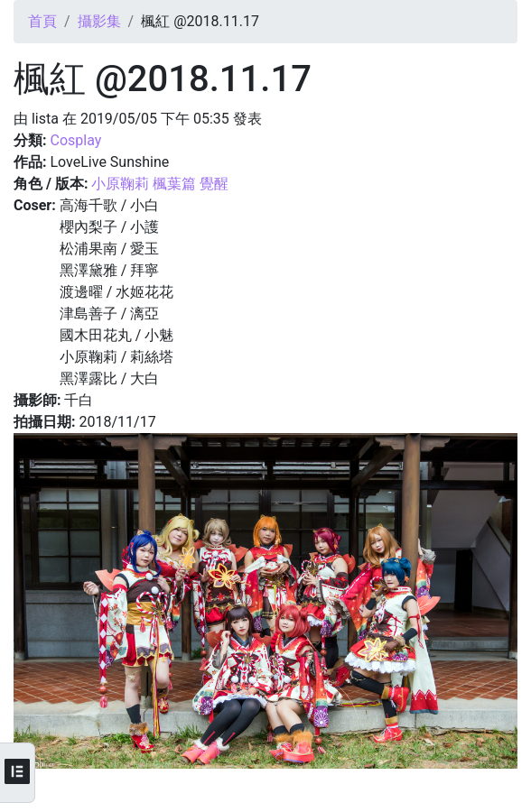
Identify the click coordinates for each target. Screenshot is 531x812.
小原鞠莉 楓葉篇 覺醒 (160, 184)
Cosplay (75, 140)
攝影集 (99, 21)
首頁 (42, 21)
